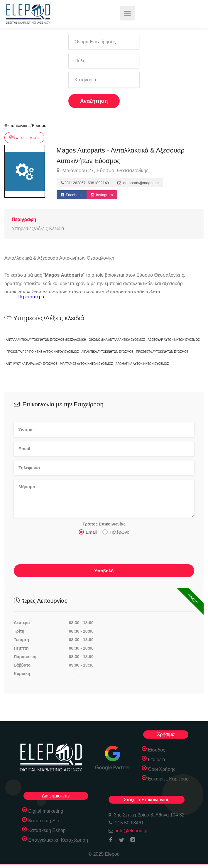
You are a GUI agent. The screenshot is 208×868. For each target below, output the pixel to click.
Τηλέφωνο (116, 532)
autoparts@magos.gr (138, 183)
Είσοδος (157, 750)
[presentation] (58, 551)
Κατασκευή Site (44, 821)
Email (88, 532)
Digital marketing (46, 811)
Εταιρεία (157, 760)
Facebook (72, 195)
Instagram (102, 195)
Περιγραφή (24, 219)
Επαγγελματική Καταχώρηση (58, 840)
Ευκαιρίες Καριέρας (168, 779)
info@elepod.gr (132, 831)
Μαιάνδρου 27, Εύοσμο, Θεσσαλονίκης (103, 171)
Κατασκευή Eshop (47, 830)
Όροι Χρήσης (162, 769)
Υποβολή (104, 571)
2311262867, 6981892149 (85, 183)
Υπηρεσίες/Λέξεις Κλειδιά (38, 228)
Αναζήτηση (94, 101)
